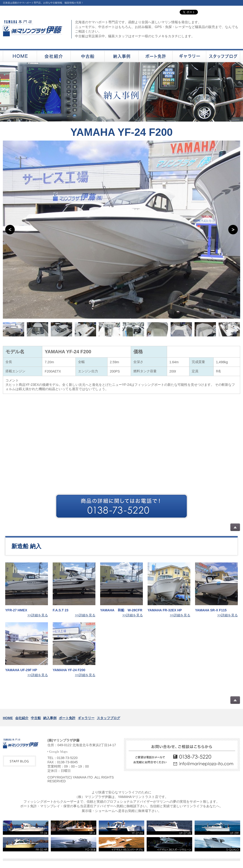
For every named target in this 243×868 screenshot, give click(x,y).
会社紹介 (22, 718)
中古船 (36, 718)
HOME (8, 718)
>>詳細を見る (38, 615)
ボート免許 (67, 718)
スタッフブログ (108, 718)
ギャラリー (86, 718)
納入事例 (50, 718)
